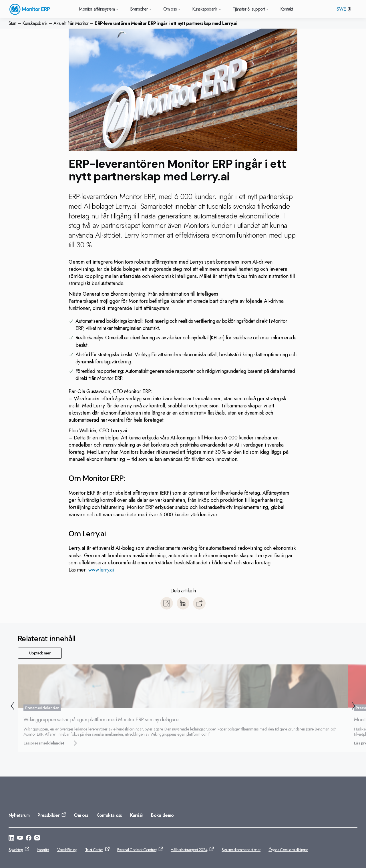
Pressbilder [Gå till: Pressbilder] (48, 815)
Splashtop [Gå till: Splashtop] (16, 850)
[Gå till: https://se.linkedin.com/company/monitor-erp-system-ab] (11, 839)
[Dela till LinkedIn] (183, 603)
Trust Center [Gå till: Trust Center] (94, 850)
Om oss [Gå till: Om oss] (81, 815)
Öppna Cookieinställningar (288, 850)
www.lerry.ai (101, 570)
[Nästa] (355, 707)
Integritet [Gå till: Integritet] (43, 850)
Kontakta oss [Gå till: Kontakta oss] (109, 815)
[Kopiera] (199, 603)
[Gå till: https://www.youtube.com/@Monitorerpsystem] (20, 839)
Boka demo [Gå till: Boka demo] (162, 815)
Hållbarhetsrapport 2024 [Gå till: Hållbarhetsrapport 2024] (189, 850)
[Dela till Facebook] (167, 603)
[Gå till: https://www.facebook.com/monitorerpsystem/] (29, 839)
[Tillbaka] (11, 707)
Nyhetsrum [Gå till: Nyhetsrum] (19, 815)
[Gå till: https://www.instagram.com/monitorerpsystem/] (37, 839)
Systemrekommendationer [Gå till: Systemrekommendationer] (241, 850)
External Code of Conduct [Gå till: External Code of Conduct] (137, 850)
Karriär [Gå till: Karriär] (137, 815)
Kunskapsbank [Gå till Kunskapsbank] (207, 9)
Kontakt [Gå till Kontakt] (287, 9)
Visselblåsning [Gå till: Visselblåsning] (67, 850)
